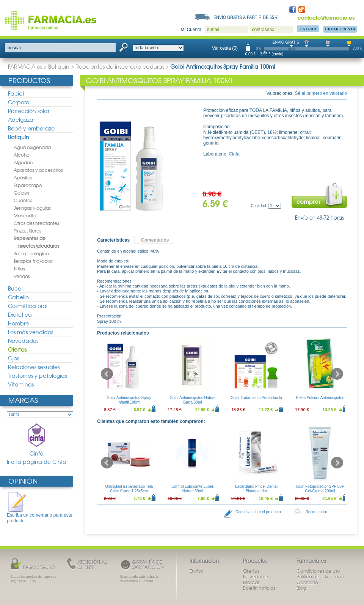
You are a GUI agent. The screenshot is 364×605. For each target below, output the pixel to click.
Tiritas (19, 269)
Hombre (18, 323)
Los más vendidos (31, 332)
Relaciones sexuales (34, 367)
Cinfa (37, 440)
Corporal (19, 102)
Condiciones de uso (318, 571)
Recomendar (316, 512)
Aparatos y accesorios (38, 170)
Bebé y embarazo (31, 128)
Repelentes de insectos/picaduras (120, 66)
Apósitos (23, 178)
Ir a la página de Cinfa (37, 462)
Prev (107, 374)
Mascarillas (26, 215)
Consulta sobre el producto (258, 512)
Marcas (23, 400)
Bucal (15, 288)
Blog (301, 588)
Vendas (22, 276)
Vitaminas (21, 384)
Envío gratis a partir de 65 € (246, 17)
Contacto (307, 582)
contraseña (263, 30)
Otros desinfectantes (36, 223)
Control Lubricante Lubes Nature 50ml (193, 489)
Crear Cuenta (340, 29)
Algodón (23, 162)
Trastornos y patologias (37, 376)
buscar (14, 48)
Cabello (18, 297)
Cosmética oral (28, 306)
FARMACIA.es (25, 66)
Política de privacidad (320, 577)
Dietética (20, 314)
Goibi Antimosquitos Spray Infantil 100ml (129, 400)
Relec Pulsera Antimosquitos (320, 398)
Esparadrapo (28, 185)
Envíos (196, 571)
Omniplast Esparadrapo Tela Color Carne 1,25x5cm (129, 489)
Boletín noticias (259, 588)
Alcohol (22, 155)
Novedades (23, 341)
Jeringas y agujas (32, 208)
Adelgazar (21, 119)
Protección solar (29, 111)
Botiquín (59, 66)
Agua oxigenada (32, 147)
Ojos (13, 358)
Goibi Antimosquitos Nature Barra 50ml (192, 400)
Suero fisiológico (31, 253)
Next (337, 374)
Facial (16, 93)
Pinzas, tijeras (27, 231)
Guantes (23, 200)
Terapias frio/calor (33, 261)
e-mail (213, 30)
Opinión (23, 481)
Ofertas (17, 349)
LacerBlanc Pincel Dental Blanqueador (256, 489)
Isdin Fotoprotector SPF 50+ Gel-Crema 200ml (320, 489)
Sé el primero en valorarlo (321, 93)
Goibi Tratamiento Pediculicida (256, 398)
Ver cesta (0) (225, 48)
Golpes (21, 193)
